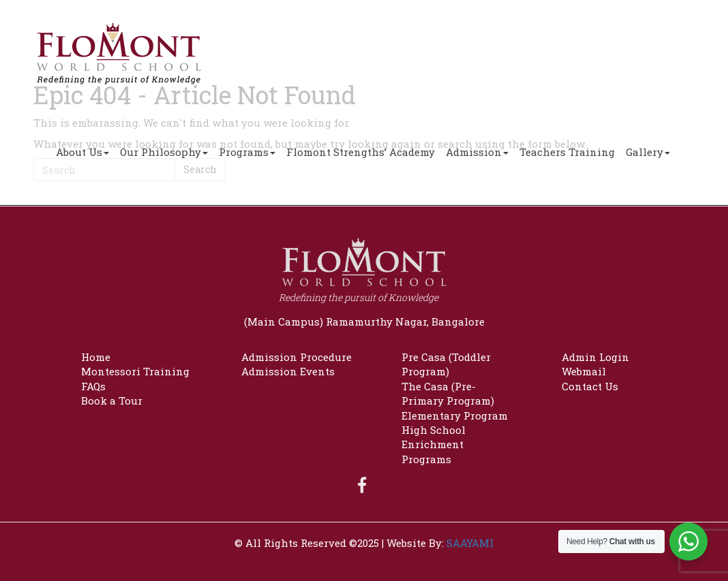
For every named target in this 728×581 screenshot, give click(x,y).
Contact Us (590, 386)
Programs (247, 152)
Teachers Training (567, 152)
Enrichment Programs (433, 451)
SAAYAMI (470, 543)
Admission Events (288, 371)
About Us (82, 152)
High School (434, 430)
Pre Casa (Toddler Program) (446, 364)
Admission (477, 152)
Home (96, 357)
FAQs (93, 386)
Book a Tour (112, 401)
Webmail (584, 371)
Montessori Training (135, 371)
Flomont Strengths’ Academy (361, 152)
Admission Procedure (297, 357)
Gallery (648, 152)
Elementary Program (455, 415)
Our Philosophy (164, 152)
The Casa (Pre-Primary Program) (448, 393)
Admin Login (595, 357)
